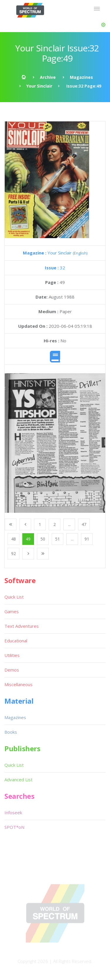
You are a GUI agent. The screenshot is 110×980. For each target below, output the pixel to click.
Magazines (81, 77)
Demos (12, 670)
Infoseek (13, 812)
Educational (16, 641)
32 (55, 268)
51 (57, 539)
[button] (103, 25)
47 (84, 524)
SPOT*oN (14, 827)
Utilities (12, 655)
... (69, 524)
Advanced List (18, 780)
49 (28, 539)
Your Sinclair (39, 86)
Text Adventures (22, 626)
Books (11, 732)
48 (13, 539)
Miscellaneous (18, 684)
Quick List (14, 597)
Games (12, 611)
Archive (48, 77)
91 (87, 539)
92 (13, 553)
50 (43, 539)
